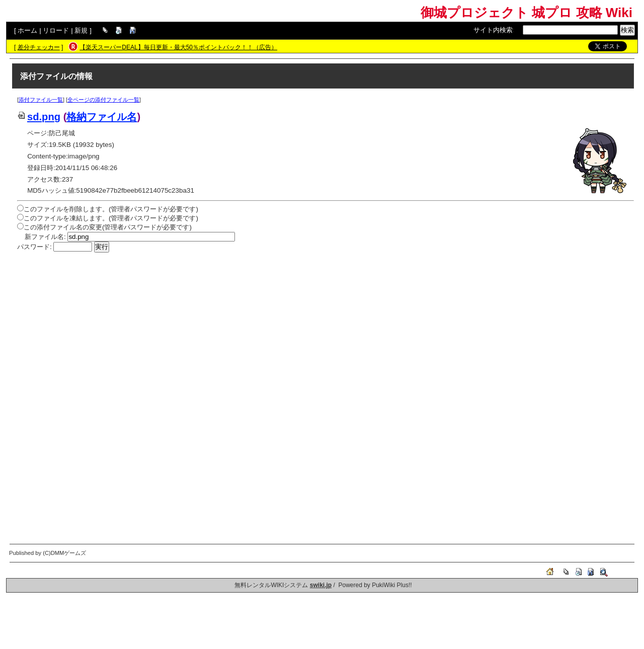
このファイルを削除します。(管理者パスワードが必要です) (111, 209)
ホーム (27, 30)
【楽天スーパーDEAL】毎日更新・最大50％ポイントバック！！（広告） (178, 47)
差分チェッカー (39, 47)
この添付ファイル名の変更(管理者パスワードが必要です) (108, 227)
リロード (56, 30)
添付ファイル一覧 (41, 100)
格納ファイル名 (102, 117)
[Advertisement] (319, 328)
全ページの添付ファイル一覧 (103, 100)
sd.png (39, 117)
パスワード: (34, 247)
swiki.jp (321, 585)
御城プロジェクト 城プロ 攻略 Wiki (527, 13)
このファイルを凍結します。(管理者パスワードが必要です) (111, 218)
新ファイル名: (45, 237)
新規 (81, 30)
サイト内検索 (493, 30)
